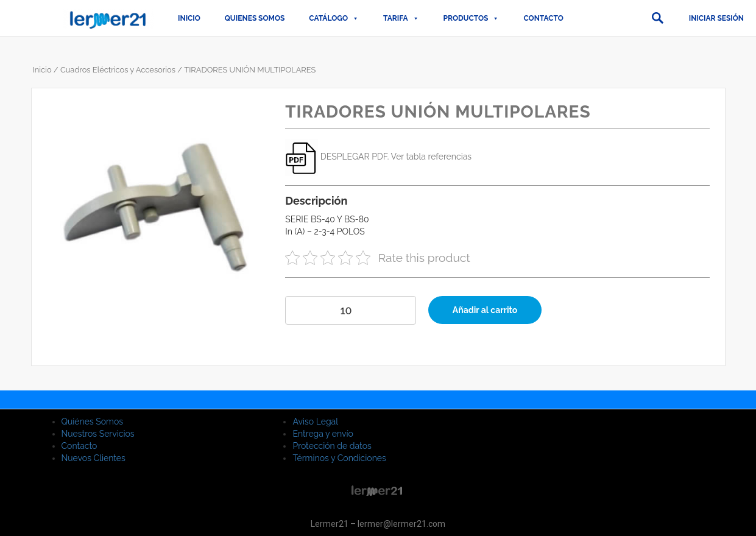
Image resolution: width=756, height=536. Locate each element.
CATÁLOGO (334, 18)
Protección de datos (332, 446)
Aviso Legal (315, 421)
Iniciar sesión (716, 18)
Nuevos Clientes (94, 458)
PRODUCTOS (472, 18)
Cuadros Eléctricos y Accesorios (118, 70)
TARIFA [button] (401, 18)
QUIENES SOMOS (255, 18)
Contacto (543, 18)
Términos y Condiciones (339, 458)
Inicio (189, 18)
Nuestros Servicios (98, 434)
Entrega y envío (323, 434)
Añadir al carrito (485, 310)
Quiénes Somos (93, 421)
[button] (657, 18)
